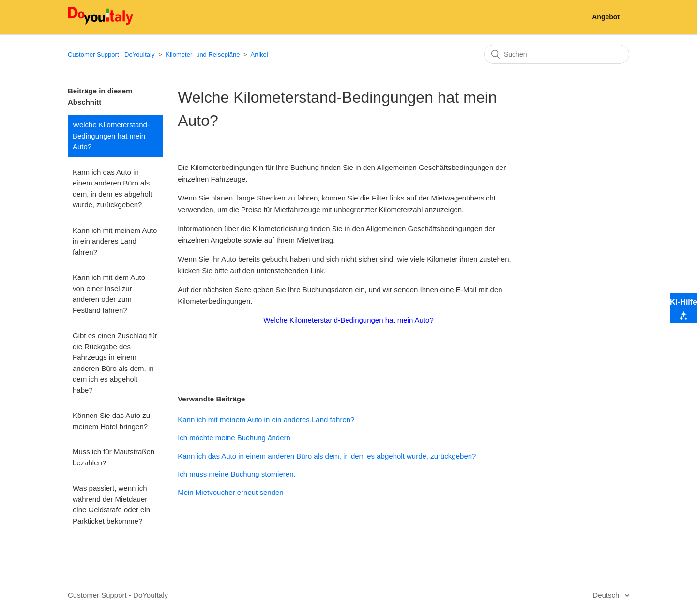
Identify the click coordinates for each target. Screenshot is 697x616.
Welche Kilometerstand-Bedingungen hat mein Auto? (111, 136)
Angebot (606, 17)
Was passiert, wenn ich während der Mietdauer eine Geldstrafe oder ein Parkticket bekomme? (111, 504)
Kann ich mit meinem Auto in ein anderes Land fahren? (115, 241)
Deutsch (607, 595)
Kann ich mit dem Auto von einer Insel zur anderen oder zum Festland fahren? (109, 294)
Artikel (259, 54)
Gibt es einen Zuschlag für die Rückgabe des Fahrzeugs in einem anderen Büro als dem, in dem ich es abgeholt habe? (115, 363)
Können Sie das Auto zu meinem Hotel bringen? (111, 421)
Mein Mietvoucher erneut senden (230, 492)
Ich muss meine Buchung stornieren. (236, 474)
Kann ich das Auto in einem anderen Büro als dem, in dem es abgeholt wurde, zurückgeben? (112, 189)
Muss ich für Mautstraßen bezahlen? (114, 457)
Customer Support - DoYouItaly (111, 54)
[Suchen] (557, 54)
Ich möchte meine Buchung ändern (234, 438)
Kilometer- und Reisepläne (204, 54)
